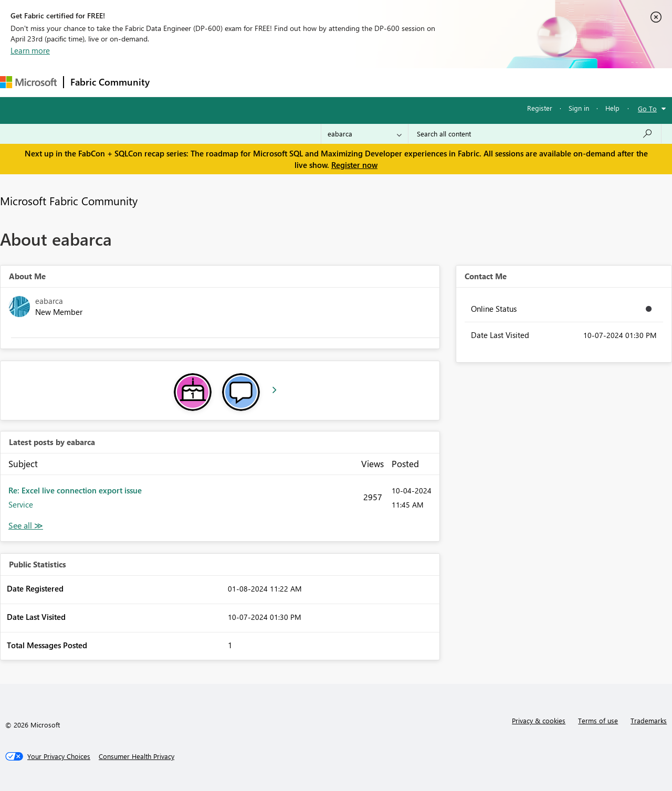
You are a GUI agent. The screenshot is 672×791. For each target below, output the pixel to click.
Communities (309, 82)
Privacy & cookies (539, 720)
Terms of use (598, 720)
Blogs (356, 82)
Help (612, 108)
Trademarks (649, 720)
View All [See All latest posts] (26, 526)
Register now (354, 165)
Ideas (263, 82)
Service (21, 504)
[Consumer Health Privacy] (136, 756)
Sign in (579, 108)
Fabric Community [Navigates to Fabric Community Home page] (110, 82)
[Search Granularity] (365, 134)
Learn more (30, 50)
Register (540, 108)
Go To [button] (647, 108)
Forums (174, 82)
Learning (397, 82)
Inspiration (220, 82)
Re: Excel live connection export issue (75, 490)
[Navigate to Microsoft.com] (28, 82)
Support (441, 82)
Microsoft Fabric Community (69, 201)
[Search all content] (535, 134)
